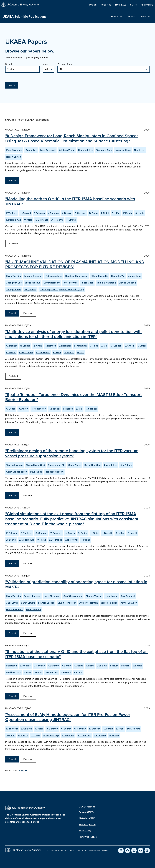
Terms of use (75, 850)
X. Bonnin (70, 533)
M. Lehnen (116, 346)
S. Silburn (69, 352)
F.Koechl (126, 666)
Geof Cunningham (73, 596)
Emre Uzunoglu (14, 150)
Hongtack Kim (86, 150)
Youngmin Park (104, 150)
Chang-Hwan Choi (35, 465)
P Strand (71, 220)
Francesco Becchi (54, 472)
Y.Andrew (23, 409)
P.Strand (78, 672)
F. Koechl (132, 533)
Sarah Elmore (28, 603)
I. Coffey (142, 346)
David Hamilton (92, 465)
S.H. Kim (120, 533)
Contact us (145, 16)
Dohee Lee (31, 150)
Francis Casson (46, 603)
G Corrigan (80, 213)
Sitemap (105, 850)
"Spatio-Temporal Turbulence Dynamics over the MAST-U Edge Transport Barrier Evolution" (73, 397)
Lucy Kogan (111, 596)
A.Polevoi (66, 672)
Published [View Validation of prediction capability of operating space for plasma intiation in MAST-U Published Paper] (28, 633)
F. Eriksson (12, 533)
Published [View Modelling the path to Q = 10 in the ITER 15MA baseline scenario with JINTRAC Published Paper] (13, 243)
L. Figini (95, 533)
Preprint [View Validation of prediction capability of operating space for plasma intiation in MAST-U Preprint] (12, 633)
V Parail (28, 220)
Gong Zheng (75, 465)
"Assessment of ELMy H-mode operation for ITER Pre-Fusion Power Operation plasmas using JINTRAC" (68, 717)
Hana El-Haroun (52, 596)
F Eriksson (39, 213)
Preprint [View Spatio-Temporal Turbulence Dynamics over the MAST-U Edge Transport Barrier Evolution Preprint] (12, 432)
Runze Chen (87, 283)
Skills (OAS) (85, 831)
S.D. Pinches (55, 540)
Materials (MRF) (87, 818)
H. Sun (81, 352)
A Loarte (140, 213)
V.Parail (38, 672)
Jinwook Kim (110, 465)
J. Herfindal (65, 346)
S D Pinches (42, 220)
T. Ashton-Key (39, 409)
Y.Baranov (53, 666)
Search (9, 64)
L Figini (105, 213)
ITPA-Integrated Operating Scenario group (62, 289)
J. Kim (104, 346)
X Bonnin (67, 213)
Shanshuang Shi (57, 465)
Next (21, 771)
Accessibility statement (91, 850)
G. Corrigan (41, 533)
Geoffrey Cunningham (77, 276)
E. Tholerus (26, 533)
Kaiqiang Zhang (67, 150)
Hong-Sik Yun (118, 276)
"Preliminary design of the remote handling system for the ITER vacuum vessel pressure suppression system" (72, 453)
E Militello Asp (14, 220)
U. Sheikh (130, 346)
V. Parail (42, 540)
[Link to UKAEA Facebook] (128, 851)
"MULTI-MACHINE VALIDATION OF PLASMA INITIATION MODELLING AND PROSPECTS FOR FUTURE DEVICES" (75, 264)
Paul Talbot (36, 472)
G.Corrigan (39, 666)
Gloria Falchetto (100, 276)
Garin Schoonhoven (17, 472)
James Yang (135, 276)
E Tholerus (12, 213)
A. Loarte (11, 540)
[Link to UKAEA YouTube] (141, 851)
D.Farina (79, 666)
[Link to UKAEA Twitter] (121, 851)
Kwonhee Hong (123, 150)
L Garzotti (26, 213)
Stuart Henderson (67, 603)
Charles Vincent (94, 596)
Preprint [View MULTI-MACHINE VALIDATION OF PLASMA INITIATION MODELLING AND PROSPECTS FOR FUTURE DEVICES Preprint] (12, 313)
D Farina (94, 213)
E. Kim (79, 409)
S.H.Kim (114, 666)
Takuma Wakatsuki (106, 283)
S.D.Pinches (51, 672)
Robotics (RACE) (87, 824)
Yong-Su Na (30, 289)
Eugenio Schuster (33, 276)
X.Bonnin (67, 666)
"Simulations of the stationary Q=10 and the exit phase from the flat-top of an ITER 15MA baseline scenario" (76, 654)
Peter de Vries (70, 283)
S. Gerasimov (26, 352)
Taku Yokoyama (14, 465)
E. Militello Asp (27, 540)
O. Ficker (11, 352)
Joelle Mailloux (33, 283)
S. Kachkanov (43, 352)
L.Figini (90, 666)
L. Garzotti (107, 533)
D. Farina (83, 533)
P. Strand (85, 540)
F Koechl (128, 213)
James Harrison (109, 603)
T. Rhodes (68, 409)
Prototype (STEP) (88, 837)
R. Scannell (91, 409)
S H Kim (116, 213)
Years (46, 64)
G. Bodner (12, 346)
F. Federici (54, 409)
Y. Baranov (56, 533)
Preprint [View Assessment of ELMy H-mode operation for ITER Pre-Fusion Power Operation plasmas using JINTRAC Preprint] (12, 759)
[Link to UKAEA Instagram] (147, 851)
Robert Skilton (14, 157)
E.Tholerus (25, 666)
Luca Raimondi (48, 150)
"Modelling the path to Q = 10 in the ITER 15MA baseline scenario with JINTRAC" (70, 201)
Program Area (65, 64)
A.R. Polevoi (71, 540)
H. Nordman (68, 735)
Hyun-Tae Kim (14, 276)
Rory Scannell (128, 596)
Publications (117, 16)
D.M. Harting (134, 729)
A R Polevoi (57, 220)
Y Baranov (53, 213)
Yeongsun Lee (14, 289)
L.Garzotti (102, 666)
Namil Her (139, 150)
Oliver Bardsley (52, 283)
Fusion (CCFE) (86, 812)
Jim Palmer (126, 465)
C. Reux (57, 352)
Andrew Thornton (89, 603)
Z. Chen (38, 346)
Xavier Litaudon (128, 283)
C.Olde (28, 672)
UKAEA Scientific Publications (25, 16)
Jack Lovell (12, 603)
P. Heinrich (50, 346)
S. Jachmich (80, 346)
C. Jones (11, 409)
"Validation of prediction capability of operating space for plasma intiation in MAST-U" (76, 584)
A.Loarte (138, 666)
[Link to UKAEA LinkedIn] (134, 851)
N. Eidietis (25, 346)
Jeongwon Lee (14, 283)
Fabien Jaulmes (54, 276)
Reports (131, 16)
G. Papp (94, 346)
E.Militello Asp (14, 672)
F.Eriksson (12, 666)
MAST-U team (33, 609)
